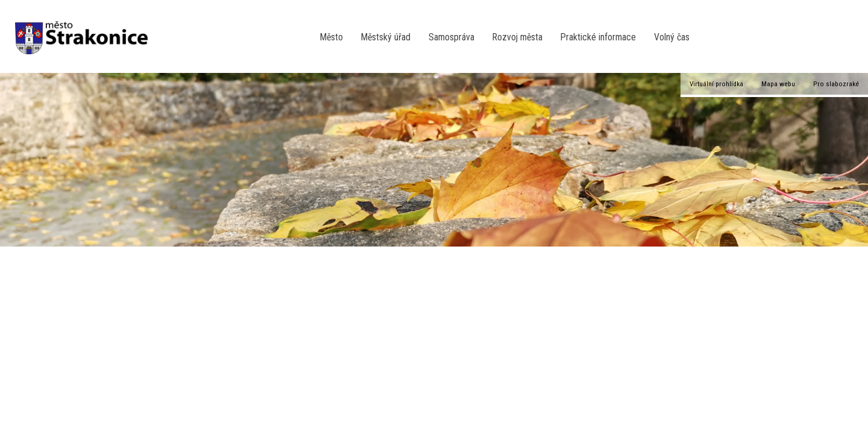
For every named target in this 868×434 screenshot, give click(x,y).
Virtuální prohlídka (716, 84)
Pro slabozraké (836, 84)
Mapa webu (778, 84)
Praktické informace (598, 37)
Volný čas (672, 37)
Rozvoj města (517, 37)
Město (332, 37)
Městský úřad (386, 37)
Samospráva (451, 37)
